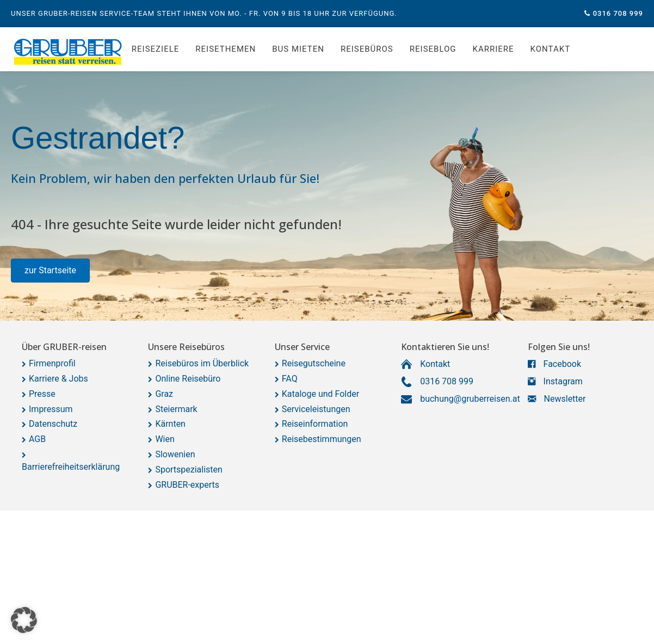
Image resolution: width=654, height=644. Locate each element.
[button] (50, 271)
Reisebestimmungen (322, 439)
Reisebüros (367, 49)
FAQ (290, 379)
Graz (164, 394)
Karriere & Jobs (58, 379)
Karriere (493, 49)
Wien (165, 439)
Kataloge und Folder (320, 394)
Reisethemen (226, 49)
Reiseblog (433, 49)
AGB (37, 439)
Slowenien (175, 454)
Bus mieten (298, 49)
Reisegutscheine (314, 363)
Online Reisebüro (188, 379)
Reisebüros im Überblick (202, 363)
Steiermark (176, 409)
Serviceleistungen (316, 409)
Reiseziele (155, 49)
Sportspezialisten (189, 470)
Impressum (51, 409)
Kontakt (551, 49)
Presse (42, 394)
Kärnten (170, 424)
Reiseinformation (315, 424)
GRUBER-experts (187, 485)
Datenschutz (53, 424)
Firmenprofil (52, 363)
